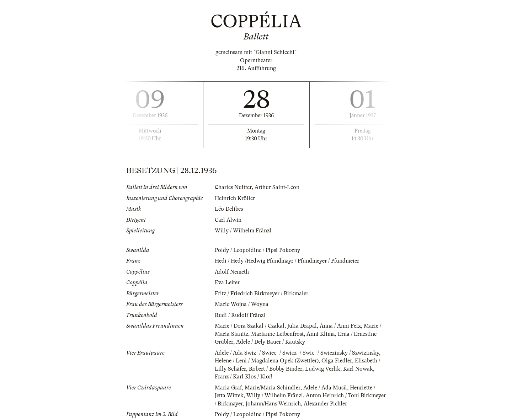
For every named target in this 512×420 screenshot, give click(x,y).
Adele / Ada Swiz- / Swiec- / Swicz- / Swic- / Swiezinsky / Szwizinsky (297, 353)
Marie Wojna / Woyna (242, 304)
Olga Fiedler (337, 361)
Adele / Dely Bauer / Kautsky (271, 342)
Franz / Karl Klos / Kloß (244, 377)
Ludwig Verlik (323, 369)
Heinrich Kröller (235, 198)
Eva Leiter (227, 282)
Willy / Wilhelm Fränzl (243, 231)
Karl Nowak (358, 369)
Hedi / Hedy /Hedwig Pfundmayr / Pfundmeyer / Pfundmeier (287, 261)
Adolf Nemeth (232, 272)
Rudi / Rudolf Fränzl (240, 315)
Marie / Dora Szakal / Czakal (250, 326)
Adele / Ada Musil (325, 388)
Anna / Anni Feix (340, 326)
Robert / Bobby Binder (276, 369)
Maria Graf (228, 388)
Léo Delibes (229, 209)
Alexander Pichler (325, 404)
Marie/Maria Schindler (273, 388)
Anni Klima (321, 334)
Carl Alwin (228, 220)
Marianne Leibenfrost (277, 334)
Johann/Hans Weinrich (273, 404)
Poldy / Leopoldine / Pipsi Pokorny (257, 250)
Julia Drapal (302, 326)
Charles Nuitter (233, 187)
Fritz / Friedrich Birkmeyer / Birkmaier (262, 294)
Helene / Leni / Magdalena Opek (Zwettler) (267, 361)
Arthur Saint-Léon (277, 187)
